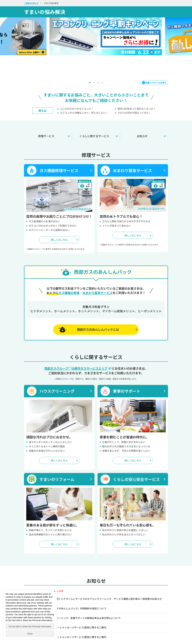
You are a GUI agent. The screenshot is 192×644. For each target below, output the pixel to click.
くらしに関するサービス (94, 124)
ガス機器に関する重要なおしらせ (45, 579)
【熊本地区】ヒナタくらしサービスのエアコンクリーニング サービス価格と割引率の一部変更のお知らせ (104, 587)
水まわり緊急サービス (97, 280)
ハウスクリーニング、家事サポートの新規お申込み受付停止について (84, 606)
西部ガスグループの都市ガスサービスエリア (78, 356)
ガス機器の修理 (69, 280)
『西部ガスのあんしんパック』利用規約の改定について (76, 596)
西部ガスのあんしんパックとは (98, 317)
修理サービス (46, 124)
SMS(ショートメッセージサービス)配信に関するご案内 (76, 615)
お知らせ (142, 124)
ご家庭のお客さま (31, 3)
